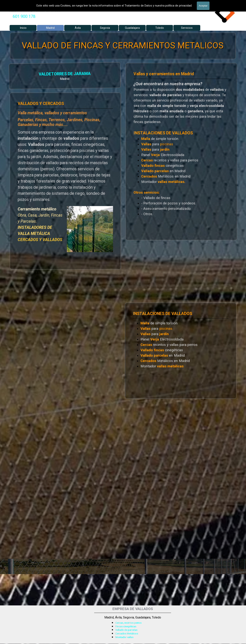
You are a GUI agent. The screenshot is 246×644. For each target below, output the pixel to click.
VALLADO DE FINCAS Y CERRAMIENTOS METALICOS (123, 46)
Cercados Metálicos (127, 634)
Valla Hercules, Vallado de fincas (34, 10)
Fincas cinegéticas (126, 626)
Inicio (23, 28)
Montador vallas (124, 637)
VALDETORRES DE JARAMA (25, 74)
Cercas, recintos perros (128, 623)
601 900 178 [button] (24, 16)
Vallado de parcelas (126, 630)
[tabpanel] (24, 17)
